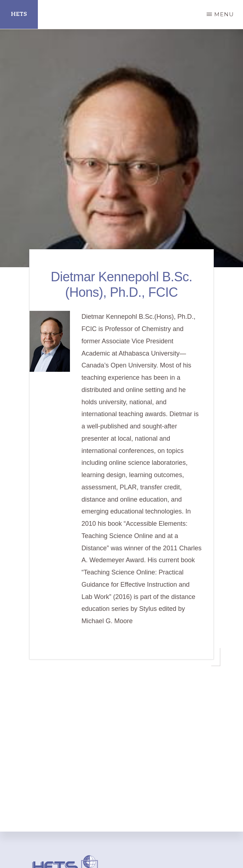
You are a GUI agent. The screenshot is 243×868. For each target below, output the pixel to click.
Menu (224, 14)
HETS (19, 14)
